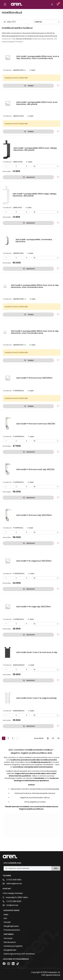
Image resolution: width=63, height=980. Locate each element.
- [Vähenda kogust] (6, 166)
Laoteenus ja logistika (13, 946)
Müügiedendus (10, 950)
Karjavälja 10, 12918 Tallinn (17, 897)
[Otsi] (52, 5)
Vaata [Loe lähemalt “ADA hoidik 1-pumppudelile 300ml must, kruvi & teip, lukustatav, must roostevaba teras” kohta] (31, 86)
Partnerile (8, 938)
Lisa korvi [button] (31, 177)
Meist (6, 915)
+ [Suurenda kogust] (26, 166)
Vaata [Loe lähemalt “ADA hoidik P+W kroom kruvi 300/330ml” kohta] (31, 406)
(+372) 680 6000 (14, 901)
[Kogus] (16, 166)
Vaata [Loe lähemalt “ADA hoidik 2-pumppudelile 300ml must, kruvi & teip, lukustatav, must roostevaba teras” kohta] (31, 314)
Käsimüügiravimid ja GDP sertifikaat (19, 954)
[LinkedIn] (13, 964)
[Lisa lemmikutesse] (58, 85)
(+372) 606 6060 (14, 880)
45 (58, 738)
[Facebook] (4, 964)
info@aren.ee (12, 905)
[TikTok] (18, 964)
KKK (5, 918)
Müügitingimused (11, 926)
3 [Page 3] (13, 738)
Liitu (56, 868)
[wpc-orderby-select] (47, 22)
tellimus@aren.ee (14, 884)
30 (53, 738)
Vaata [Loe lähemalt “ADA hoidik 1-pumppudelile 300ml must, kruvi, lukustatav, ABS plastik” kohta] (31, 131)
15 (48, 738)
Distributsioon (10, 942)
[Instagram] (9, 964)
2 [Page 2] (8, 738)
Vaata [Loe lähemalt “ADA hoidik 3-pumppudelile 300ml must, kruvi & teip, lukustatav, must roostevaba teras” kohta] (31, 360)
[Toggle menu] (5, 5)
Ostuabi (7, 922)
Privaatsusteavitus (12, 930)
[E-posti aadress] (29, 868)
